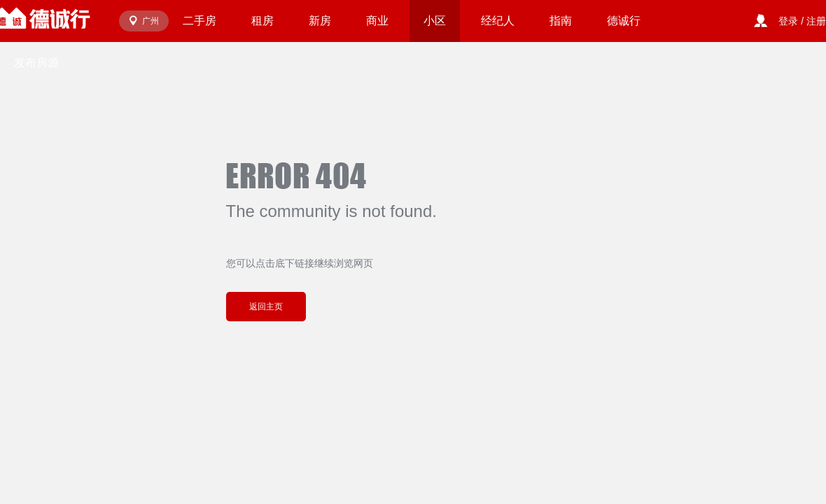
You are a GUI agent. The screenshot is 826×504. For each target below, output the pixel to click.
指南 (561, 21)
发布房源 (36, 63)
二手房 (199, 21)
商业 (377, 21)
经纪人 (498, 21)
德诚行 (624, 21)
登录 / (792, 21)
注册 (816, 21)
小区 (435, 21)
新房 (320, 21)
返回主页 (266, 307)
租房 (262, 21)
